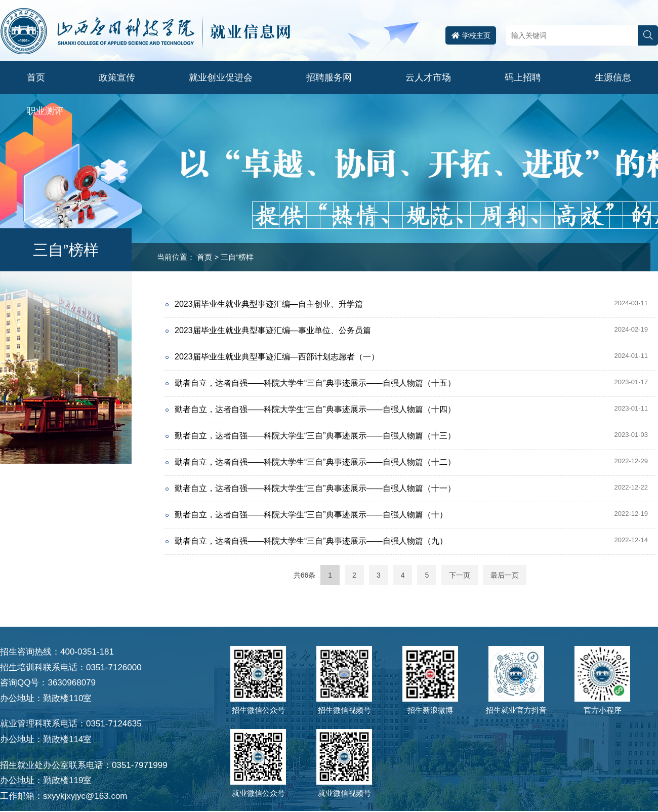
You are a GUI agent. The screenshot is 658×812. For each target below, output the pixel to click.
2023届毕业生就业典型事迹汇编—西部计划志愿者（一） (277, 357)
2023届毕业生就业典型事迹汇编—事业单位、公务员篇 (273, 330)
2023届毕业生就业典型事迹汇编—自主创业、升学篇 (269, 304)
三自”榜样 (237, 257)
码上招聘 (523, 77)
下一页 (460, 575)
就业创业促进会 (221, 77)
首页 (36, 77)
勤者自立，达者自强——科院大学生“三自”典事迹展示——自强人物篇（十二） (315, 462)
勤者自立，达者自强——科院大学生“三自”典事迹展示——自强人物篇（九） (311, 541)
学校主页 (471, 35)
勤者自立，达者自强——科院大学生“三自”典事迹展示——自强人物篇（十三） (315, 436)
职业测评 (45, 111)
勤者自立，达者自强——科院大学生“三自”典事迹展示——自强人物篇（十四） (315, 409)
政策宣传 (117, 77)
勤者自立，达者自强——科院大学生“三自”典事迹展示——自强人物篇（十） (311, 515)
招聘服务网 (329, 77)
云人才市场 (428, 77)
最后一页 (505, 575)
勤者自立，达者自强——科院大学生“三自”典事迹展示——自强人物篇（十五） (315, 383)
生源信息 (613, 77)
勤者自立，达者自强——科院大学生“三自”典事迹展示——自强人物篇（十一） (315, 488)
